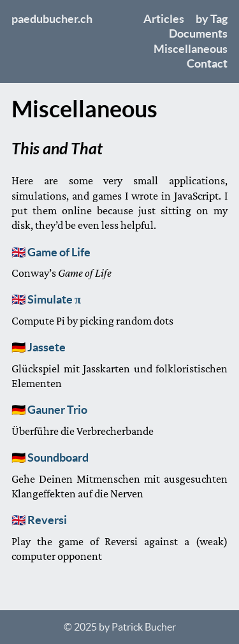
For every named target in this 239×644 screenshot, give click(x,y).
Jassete (47, 347)
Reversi (47, 520)
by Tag (212, 19)
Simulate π (54, 299)
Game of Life (59, 252)
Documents (198, 33)
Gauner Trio (57, 410)
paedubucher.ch (52, 19)
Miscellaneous (191, 49)
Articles (164, 19)
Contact (207, 63)
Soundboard (58, 457)
